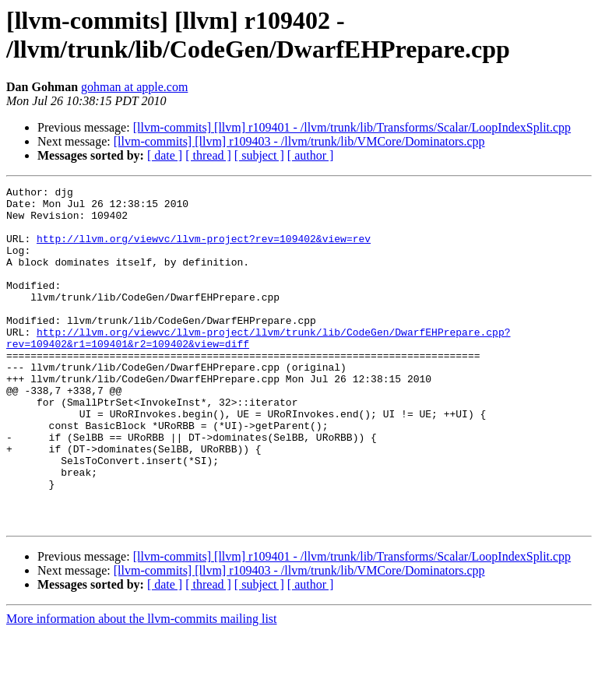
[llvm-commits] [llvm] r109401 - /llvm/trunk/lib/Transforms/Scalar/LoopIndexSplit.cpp (352, 127)
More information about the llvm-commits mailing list (142, 686)
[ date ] (165, 155)
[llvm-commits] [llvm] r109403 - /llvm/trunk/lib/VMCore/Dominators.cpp (299, 141)
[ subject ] (259, 155)
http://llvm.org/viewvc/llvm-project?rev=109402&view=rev (204, 250)
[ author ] (311, 155)
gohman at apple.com (134, 87)
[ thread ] (208, 155)
